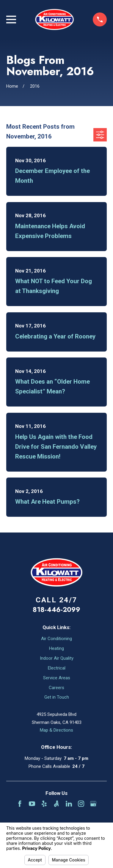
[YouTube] (32, 804)
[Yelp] (44, 804)
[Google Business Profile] (93, 804)
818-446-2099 (56, 609)
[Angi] (56, 804)
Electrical (57, 668)
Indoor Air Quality (57, 658)
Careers (56, 688)
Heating (56, 648)
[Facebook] (20, 804)
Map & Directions (56, 730)
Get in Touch (57, 697)
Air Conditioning (56, 639)
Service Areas (57, 678)
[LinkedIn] (69, 804)
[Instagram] (81, 804)
